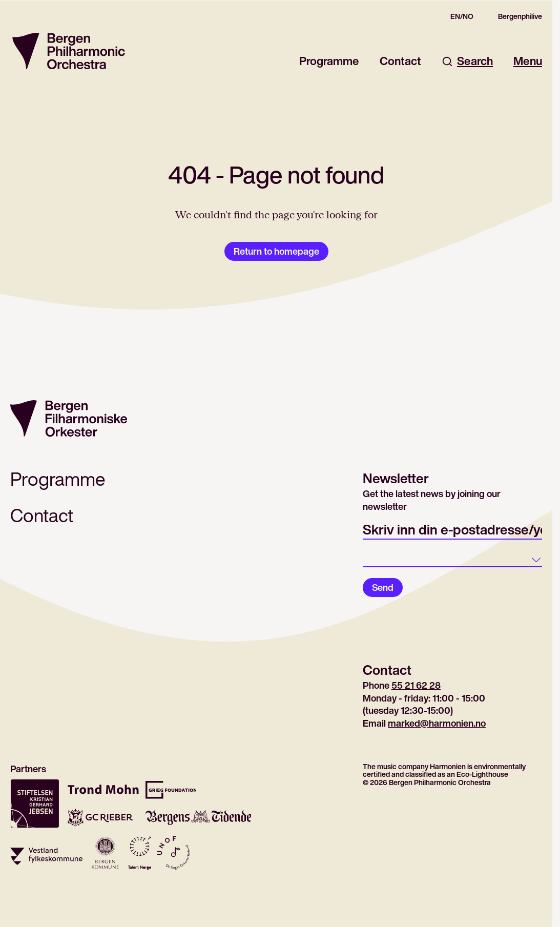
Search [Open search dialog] (467, 61)
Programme (329, 61)
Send (383, 587)
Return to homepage (276, 251)
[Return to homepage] (69, 51)
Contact (400, 61)
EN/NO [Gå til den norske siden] (462, 16)
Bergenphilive (520, 16)
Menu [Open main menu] (528, 61)
